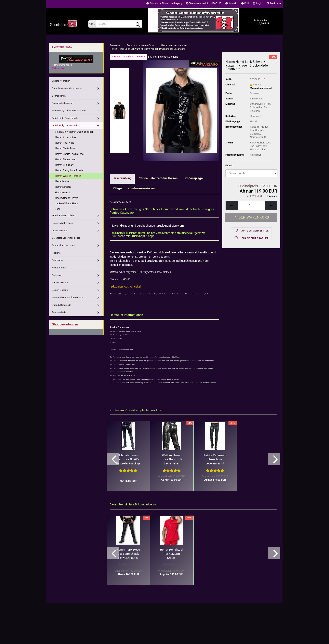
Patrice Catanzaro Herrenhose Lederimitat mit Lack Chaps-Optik (215, 460)
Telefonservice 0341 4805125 (204, 3)
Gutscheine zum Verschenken (67, 88)
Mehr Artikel (58, 68)
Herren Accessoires (65, 137)
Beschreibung (122, 178)
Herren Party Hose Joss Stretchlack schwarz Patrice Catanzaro (128, 554)
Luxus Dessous (60, 231)
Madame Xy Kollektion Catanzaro (69, 111)
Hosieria (56, 253)
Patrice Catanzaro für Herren (158, 178)
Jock (58, 209)
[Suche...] (92, 24)
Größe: (229, 166)
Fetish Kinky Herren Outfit (65, 125)
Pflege (117, 188)
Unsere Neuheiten (61, 81)
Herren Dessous (60, 283)
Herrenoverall (62, 193)
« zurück (128, 57)
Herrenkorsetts (63, 187)
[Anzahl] (251, 205)
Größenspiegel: (194, 178)
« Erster (116, 57)
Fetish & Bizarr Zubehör (64, 216)
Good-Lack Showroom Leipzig (164, 3)
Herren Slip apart (64, 165)
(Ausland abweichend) (261, 88)
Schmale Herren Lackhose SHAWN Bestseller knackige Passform (128, 460)
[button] (245, 4)
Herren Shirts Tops (65, 148)
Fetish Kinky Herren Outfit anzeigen (74, 132)
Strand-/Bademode (62, 305)
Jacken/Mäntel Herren (67, 204)
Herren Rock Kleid (65, 143)
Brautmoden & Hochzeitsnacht (67, 298)
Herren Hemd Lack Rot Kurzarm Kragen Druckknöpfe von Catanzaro (172, 554)
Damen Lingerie (60, 290)
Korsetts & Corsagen (62, 223)
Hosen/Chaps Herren (67, 198)
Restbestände (59, 312)
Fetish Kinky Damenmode (65, 118)
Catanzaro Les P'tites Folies (66, 238)
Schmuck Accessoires (63, 245)
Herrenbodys (62, 181)
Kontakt (231, 3)
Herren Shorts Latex (66, 159)
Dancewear (58, 260)
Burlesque (57, 275)
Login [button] (258, 3)
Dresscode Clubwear (62, 103)
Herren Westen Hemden (68, 176)
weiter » (141, 57)
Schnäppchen (59, 96)
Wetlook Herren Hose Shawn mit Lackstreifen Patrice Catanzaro (172, 460)
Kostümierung (59, 268)
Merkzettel (274, 3)
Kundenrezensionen (141, 188)
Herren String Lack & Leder (69, 170)
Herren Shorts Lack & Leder (70, 154)
